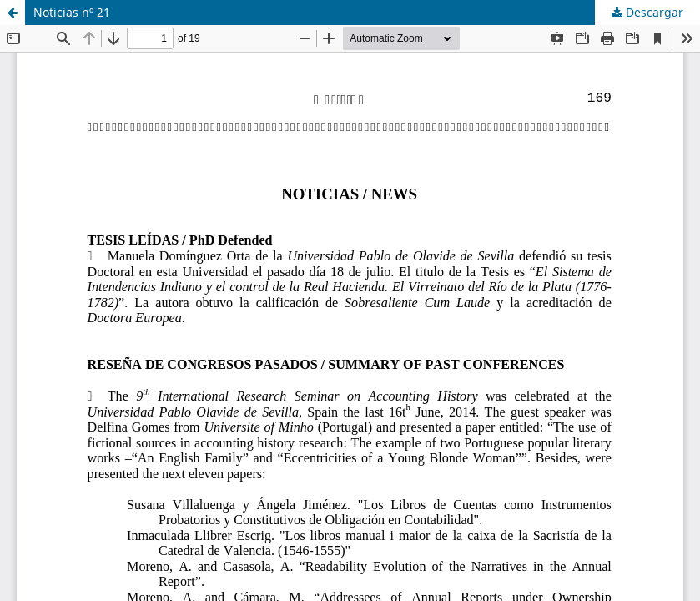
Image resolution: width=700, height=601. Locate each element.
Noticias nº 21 (72, 12)
